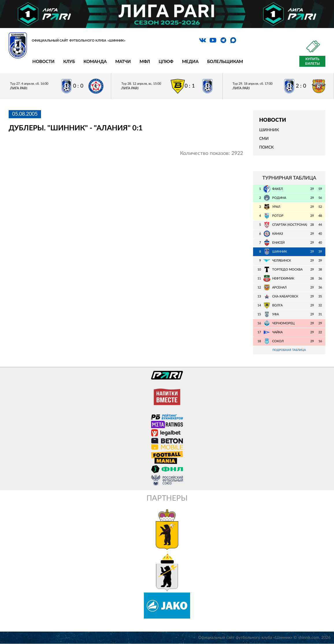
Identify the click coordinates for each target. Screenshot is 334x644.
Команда (95, 62)
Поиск (266, 147)
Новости (43, 62)
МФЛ (145, 62)
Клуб (69, 62)
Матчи (123, 62)
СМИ (264, 139)
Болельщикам (225, 62)
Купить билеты (312, 61)
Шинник (269, 130)
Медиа (190, 62)
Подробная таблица (289, 350)
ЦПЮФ (166, 62)
